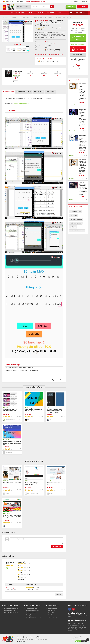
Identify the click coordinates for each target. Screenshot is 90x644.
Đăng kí (85, 1)
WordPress (7, 481)
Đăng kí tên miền (52, 609)
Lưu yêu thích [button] (78, 55)
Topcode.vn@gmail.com (41, 639)
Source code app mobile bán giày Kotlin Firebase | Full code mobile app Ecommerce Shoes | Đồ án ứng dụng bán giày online (83, 143)
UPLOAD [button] (82, 7)
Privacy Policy (21, 641)
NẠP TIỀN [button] (71, 7)
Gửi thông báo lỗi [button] (41, 54)
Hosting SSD (51, 611)
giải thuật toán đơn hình (77, 231)
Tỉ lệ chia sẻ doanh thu (32, 613)
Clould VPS (51, 613)
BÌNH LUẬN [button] (57, 546)
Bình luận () (38, 92)
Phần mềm (40, 13)
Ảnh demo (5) (17, 44)
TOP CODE (20, 13)
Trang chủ (5, 17)
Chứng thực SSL (52, 617)
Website (30, 13)
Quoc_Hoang (10, 588)
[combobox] (23, 6)
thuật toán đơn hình (76, 223)
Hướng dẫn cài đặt (24, 92)
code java (73, 227)
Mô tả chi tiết (9, 92)
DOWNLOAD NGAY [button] (78, 38)
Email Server (51, 615)
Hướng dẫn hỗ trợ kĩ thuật (11, 613)
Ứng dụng (51, 13)
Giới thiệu (20, 637)
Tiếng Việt (7, 2)
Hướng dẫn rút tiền (31, 615)
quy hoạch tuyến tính (76, 219)
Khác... (55, 44)
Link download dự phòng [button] (78, 44)
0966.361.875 (19, 1)
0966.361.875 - (26, 639)
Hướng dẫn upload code (32, 611)
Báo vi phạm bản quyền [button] (56, 54)
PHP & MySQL (30, 481)
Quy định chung (29, 637)
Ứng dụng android (76, 211)
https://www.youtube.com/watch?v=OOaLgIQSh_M (19, 368)
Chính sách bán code (32, 609)
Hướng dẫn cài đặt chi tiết (21, 104)
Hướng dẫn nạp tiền (9, 611)
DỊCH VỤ (78, 13)
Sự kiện (38, 637)
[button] (78, 49)
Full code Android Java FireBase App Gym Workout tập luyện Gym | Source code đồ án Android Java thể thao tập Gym (83, 189)
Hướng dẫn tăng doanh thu (33, 617)
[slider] (40, 28)
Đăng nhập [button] (77, 1)
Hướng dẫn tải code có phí (11, 609)
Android (47, 42)
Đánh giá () (51, 92)
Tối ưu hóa (74, 215)
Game (60, 13)
